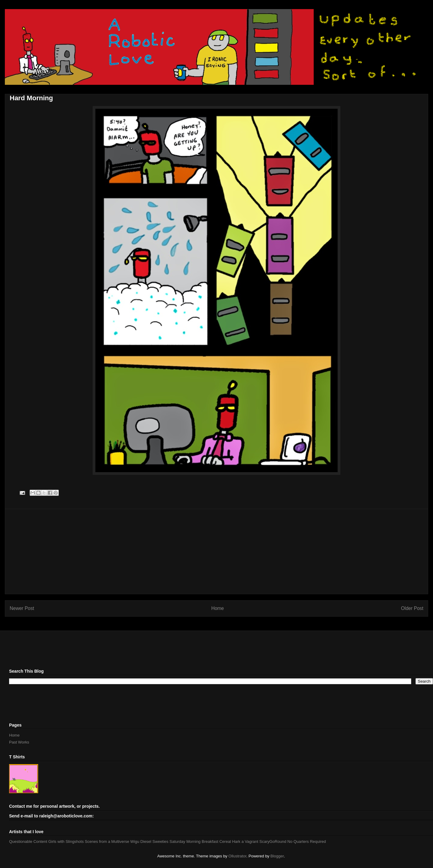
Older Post (412, 608)
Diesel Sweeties (155, 841)
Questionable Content (28, 841)
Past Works (19, 742)
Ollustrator (237, 856)
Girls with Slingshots (66, 841)
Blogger (277, 856)
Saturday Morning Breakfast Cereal (200, 841)
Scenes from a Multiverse (107, 841)
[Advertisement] (216, 552)
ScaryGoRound (273, 841)
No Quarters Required (307, 841)
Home (218, 608)
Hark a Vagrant (245, 841)
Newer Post (22, 608)
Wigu (135, 841)
